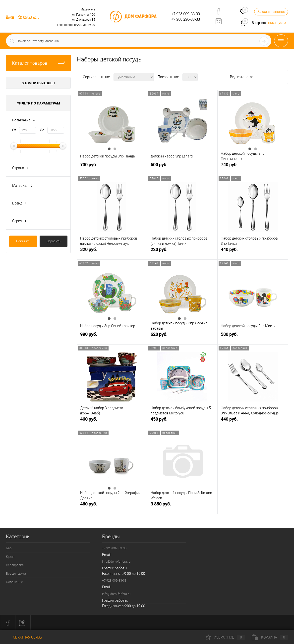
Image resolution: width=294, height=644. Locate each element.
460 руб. (112, 421)
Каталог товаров (38, 63)
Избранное (225, 637)
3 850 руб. (182, 506)
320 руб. (112, 251)
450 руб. (182, 421)
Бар (9, 548)
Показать (23, 241)
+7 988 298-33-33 (186, 19)
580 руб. (253, 336)
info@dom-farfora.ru (116, 562)
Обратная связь (24, 637)
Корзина (270, 637)
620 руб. (182, 336)
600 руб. (182, 167)
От (14, 130)
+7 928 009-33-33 (186, 14)
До (42, 130)
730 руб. (112, 167)
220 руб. (182, 251)
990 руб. (112, 336)
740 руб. (253, 167)
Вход (10, 16)
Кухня (10, 557)
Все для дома (16, 573)
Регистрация (28, 16)
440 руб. (253, 251)
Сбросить (54, 241)
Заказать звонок (271, 12)
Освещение (14, 582)
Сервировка (15, 565)
